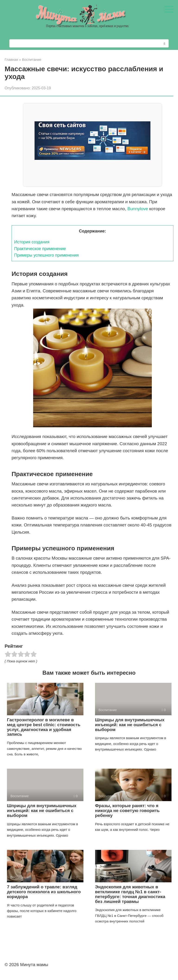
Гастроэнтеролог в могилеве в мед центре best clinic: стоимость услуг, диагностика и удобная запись (44, 727)
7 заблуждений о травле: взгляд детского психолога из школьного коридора (44, 892)
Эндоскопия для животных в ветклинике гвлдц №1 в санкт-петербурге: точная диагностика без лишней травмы (130, 894)
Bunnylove (138, 209)
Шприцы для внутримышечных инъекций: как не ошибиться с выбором (130, 725)
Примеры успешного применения (46, 255)
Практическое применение (40, 249)
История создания (32, 242)
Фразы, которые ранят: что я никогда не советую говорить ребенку (127, 811)
